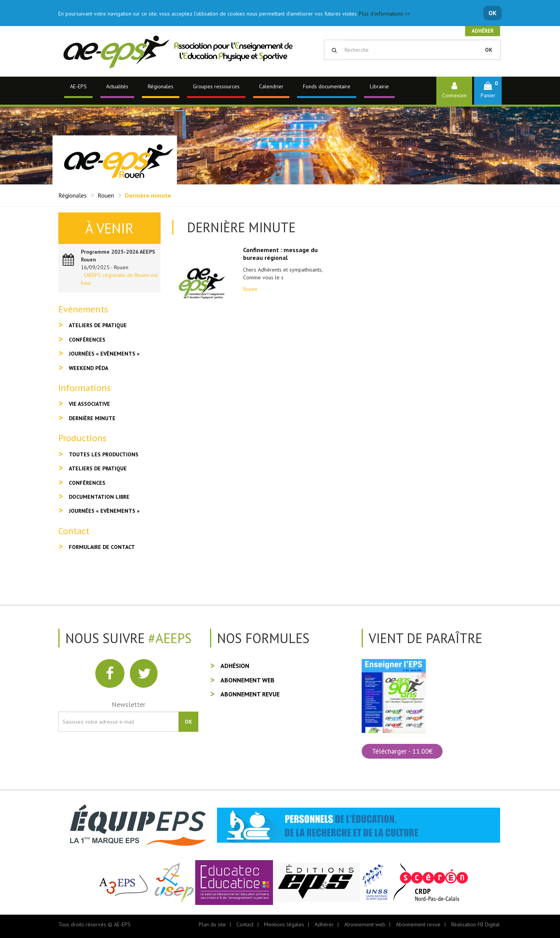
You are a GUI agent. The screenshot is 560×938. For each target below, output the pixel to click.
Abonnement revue (250, 694)
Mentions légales (284, 924)
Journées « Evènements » (104, 354)
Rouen (106, 195)
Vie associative (89, 404)
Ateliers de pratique (98, 325)
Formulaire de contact (102, 547)
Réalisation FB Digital (475, 924)
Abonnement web (248, 680)
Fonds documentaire (327, 86)
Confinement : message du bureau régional (280, 254)
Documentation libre (99, 497)
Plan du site (212, 924)
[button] (488, 90)
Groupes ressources (216, 86)
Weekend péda (88, 368)
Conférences (87, 340)
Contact (245, 924)
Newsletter (129, 704)
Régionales (161, 86)
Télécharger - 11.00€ (402, 751)
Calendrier (271, 86)
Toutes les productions (104, 454)
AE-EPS (78, 86)
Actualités (117, 86)
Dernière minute (92, 418)
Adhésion (235, 666)
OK (493, 13)
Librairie (379, 86)
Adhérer (483, 31)
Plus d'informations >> (385, 14)
